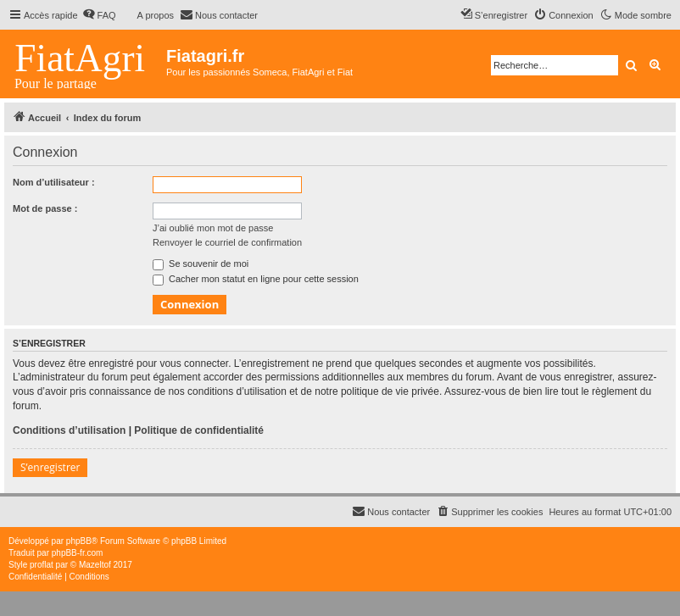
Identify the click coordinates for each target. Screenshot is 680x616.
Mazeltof (95, 565)
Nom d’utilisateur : (54, 182)
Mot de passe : (45, 208)
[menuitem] (99, 15)
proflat (42, 565)
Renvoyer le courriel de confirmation (227, 242)
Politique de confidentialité (199, 430)
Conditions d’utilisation (69, 430)
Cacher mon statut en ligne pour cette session (256, 279)
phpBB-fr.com (78, 553)
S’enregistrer (50, 467)
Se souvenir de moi (201, 264)
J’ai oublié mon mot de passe (213, 228)
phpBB (79, 541)
